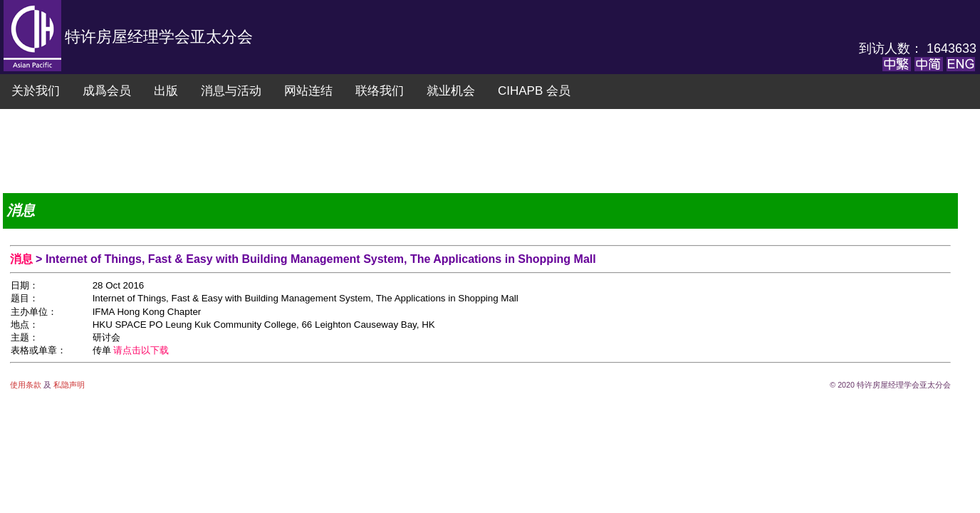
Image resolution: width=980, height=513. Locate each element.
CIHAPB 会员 (534, 91)
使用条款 (27, 385)
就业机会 (451, 91)
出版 (166, 91)
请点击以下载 (141, 350)
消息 (23, 259)
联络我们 (380, 91)
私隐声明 (68, 385)
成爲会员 (107, 91)
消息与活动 (231, 91)
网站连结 (308, 91)
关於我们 (36, 91)
